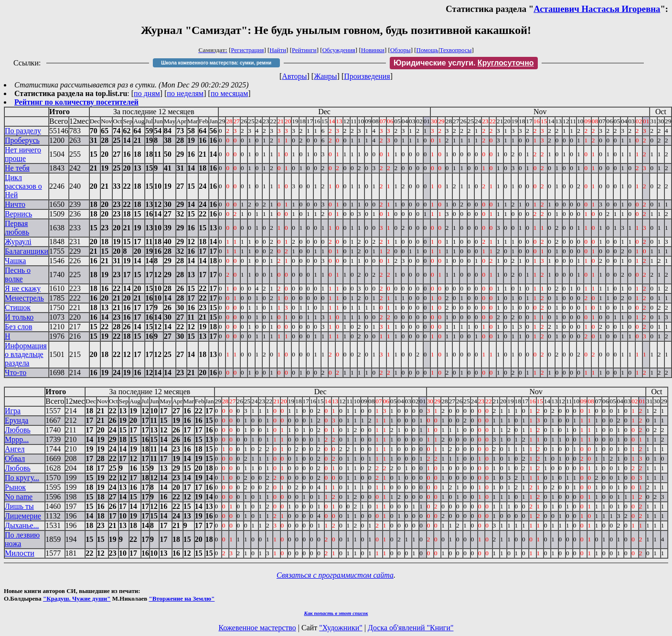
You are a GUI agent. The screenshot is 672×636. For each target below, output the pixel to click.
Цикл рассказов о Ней (23, 186)
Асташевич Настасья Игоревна (597, 9)
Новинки (373, 50)
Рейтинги (304, 50)
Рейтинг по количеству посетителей (76, 102)
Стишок (18, 307)
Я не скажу (23, 288)
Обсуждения (339, 50)
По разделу (23, 131)
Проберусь (22, 140)
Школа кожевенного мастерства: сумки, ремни (216, 63)
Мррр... (17, 439)
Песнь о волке (18, 275)
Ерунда (16, 420)
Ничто (15, 204)
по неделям (186, 93)
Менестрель (24, 298)
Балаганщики (27, 251)
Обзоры (400, 50)
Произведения (367, 76)
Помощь (427, 50)
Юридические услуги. (464, 63)
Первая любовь (17, 228)
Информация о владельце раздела (26, 354)
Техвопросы (456, 50)
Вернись (18, 214)
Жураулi (18, 242)
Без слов (18, 327)
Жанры (325, 76)
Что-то (16, 372)
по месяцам (229, 93)
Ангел (15, 449)
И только (19, 317)
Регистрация (248, 50)
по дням (147, 93)
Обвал (15, 458)
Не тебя (17, 168)
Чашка (15, 261)
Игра (13, 411)
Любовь (18, 430)
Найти (278, 50)
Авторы (294, 76)
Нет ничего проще (23, 154)
